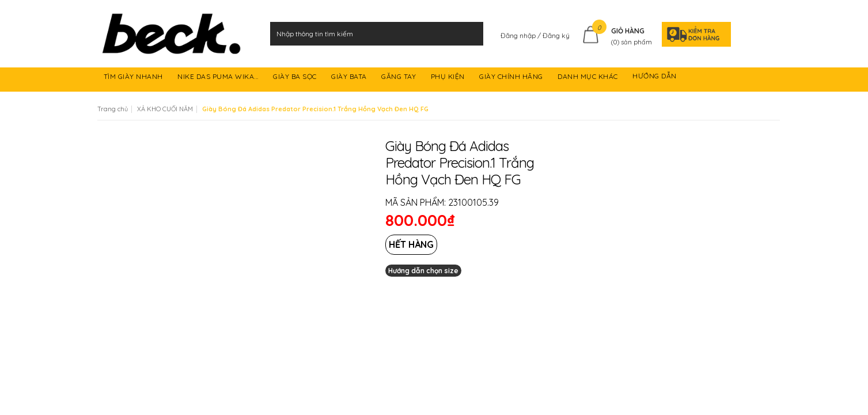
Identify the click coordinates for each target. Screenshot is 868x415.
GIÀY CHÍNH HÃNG (512, 78)
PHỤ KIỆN (449, 78)
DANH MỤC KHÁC (589, 78)
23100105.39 (473, 202)
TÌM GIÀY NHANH (134, 78)
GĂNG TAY (400, 78)
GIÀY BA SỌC (296, 78)
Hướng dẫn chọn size (423, 271)
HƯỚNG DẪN (655, 78)
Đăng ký (556, 35)
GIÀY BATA (350, 78)
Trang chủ (113, 109)
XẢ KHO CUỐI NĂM (165, 109)
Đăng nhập (519, 35)
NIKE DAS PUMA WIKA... (219, 78)
